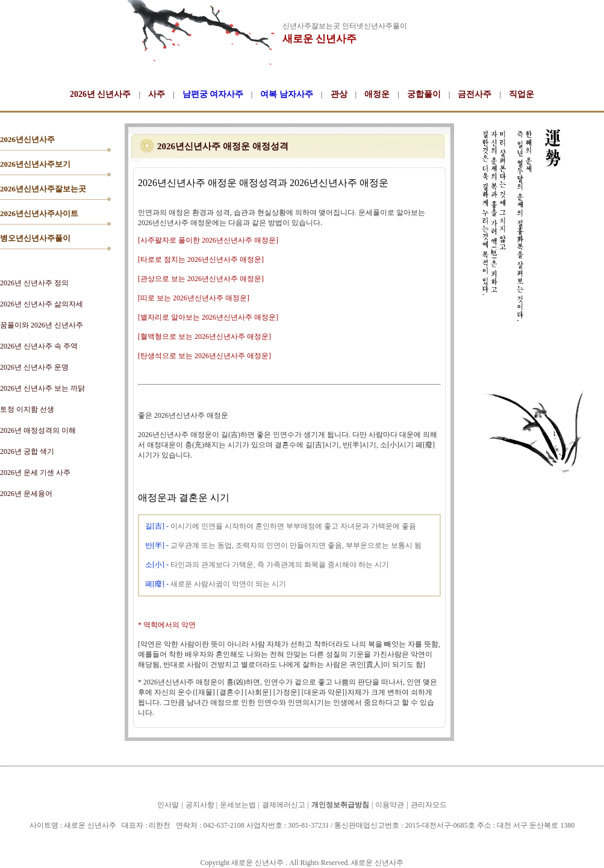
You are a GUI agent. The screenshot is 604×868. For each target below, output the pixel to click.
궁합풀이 (424, 94)
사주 (157, 94)
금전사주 (475, 94)
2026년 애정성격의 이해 (38, 430)
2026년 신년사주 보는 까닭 (42, 388)
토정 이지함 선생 (27, 409)
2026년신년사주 (27, 139)
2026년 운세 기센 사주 (35, 473)
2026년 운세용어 (26, 494)
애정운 (377, 94)
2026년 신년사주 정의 (34, 283)
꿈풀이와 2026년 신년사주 (42, 325)
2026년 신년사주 (101, 94)
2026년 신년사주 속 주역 (39, 346)
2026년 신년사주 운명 (34, 367)
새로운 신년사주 (319, 39)
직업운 (521, 94)
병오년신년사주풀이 (35, 238)
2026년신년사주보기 (35, 164)
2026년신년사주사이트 (39, 213)
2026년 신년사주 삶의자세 (42, 304)
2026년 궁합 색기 (27, 451)
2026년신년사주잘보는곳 (43, 189)
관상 (339, 94)
